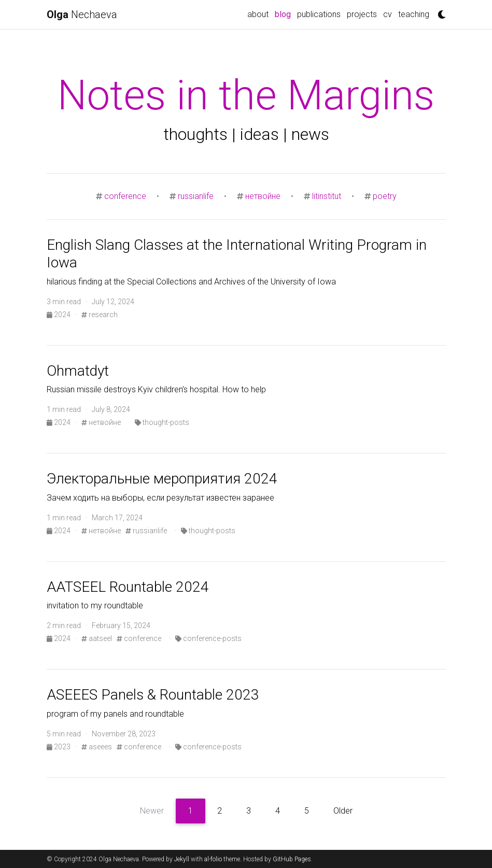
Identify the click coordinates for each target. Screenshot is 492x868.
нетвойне (263, 196)
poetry (385, 196)
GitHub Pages (292, 859)
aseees (97, 747)
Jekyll (182, 859)
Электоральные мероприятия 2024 (162, 479)
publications (319, 14)
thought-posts (162, 422)
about (258, 14)
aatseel (97, 638)
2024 (59, 315)
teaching (414, 14)
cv (388, 14)
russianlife (196, 196)
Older (343, 811)
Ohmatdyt (78, 371)
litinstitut (327, 196)
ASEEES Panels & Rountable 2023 (153, 695)
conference (125, 196)
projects (362, 14)
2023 (59, 747)
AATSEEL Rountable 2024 (128, 587)
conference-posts (208, 638)
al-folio (213, 859)
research (100, 315)
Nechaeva (82, 15)
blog (284, 13)
